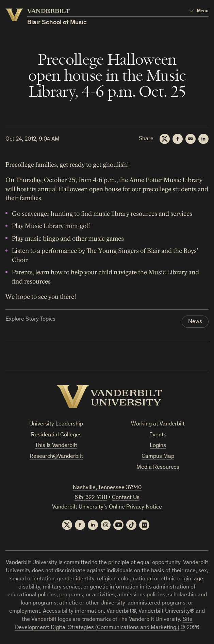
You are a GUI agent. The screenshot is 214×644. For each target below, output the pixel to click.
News (195, 322)
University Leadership (56, 424)
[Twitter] (165, 139)
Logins (158, 446)
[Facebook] (178, 139)
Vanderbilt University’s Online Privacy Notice (107, 507)
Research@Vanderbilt (56, 457)
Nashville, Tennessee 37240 (107, 488)
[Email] (191, 139)
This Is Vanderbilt (56, 446)
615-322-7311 (91, 498)
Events (158, 435)
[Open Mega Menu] (199, 11)
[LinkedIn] (203, 139)
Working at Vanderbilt (158, 424)
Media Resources (158, 468)
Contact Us (126, 498)
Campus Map (158, 457)
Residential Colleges (56, 435)
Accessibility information (73, 611)
